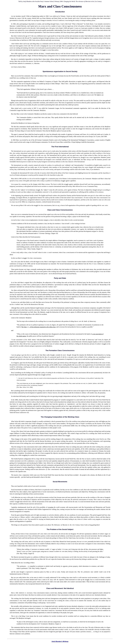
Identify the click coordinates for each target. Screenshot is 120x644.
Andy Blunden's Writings (60, 641)
